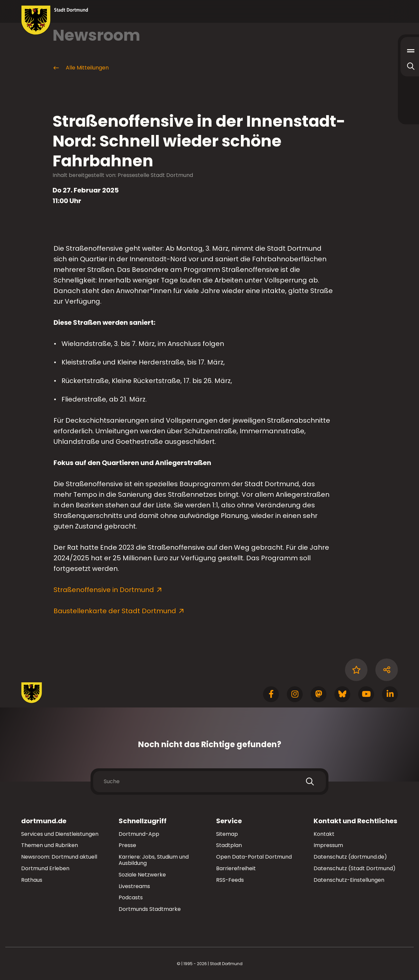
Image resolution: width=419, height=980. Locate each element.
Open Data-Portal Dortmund (254, 857)
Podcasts (131, 897)
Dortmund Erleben (45, 868)
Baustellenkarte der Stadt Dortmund (115, 611)
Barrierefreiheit (236, 868)
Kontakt (324, 834)
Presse (127, 845)
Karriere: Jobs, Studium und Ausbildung (154, 860)
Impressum (328, 845)
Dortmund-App (139, 834)
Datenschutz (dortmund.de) (350, 857)
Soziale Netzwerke (142, 875)
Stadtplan (229, 845)
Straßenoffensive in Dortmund (104, 590)
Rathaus (32, 880)
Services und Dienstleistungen (60, 834)
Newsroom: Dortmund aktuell (59, 857)
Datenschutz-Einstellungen (349, 880)
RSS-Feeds (230, 880)
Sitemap (227, 834)
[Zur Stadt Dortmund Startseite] (55, 20)
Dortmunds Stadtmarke (150, 909)
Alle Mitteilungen (81, 68)
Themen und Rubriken (50, 845)
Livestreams (134, 886)
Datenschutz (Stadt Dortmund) (355, 868)
